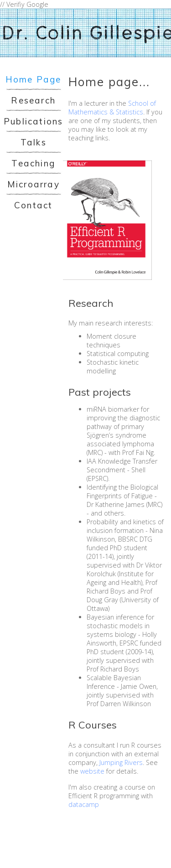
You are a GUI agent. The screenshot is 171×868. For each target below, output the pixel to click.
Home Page (34, 79)
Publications (33, 121)
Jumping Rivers (121, 762)
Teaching (33, 163)
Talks (34, 142)
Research (33, 100)
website (92, 771)
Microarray (34, 184)
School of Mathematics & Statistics (112, 108)
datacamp (84, 804)
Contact (33, 205)
